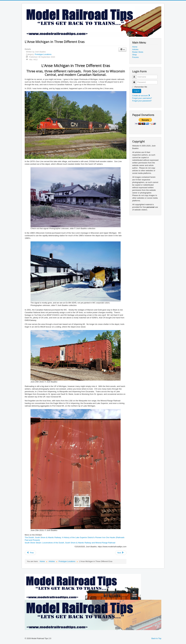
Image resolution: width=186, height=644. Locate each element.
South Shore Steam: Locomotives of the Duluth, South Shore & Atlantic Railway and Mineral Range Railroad (70, 543)
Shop (134, 55)
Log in (137, 91)
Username (136, 76)
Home (135, 47)
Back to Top (156, 638)
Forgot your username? (142, 98)
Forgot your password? (142, 101)
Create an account (141, 96)
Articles (135, 49)
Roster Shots (138, 52)
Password (136, 81)
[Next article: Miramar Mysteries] (121, 553)
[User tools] (122, 50)
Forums (135, 57)
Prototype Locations (43, 54)
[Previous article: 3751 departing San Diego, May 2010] (30, 553)
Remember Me (141, 87)
